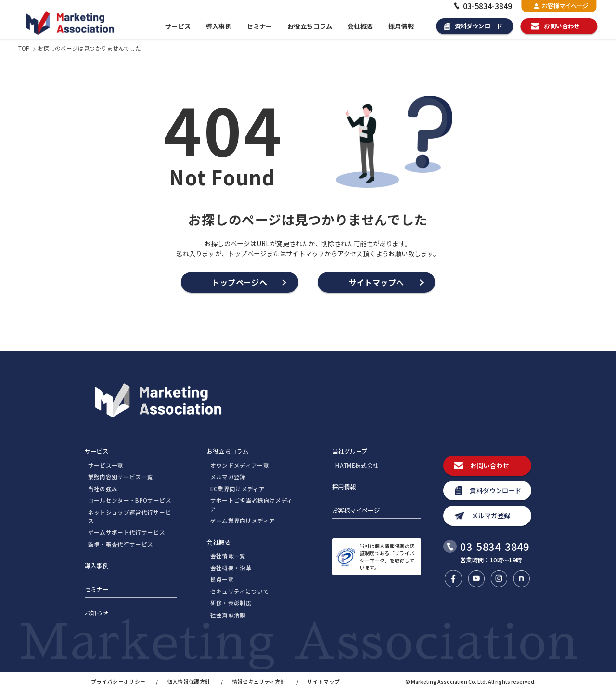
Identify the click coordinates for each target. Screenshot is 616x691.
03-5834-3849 (482, 6)
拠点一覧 (222, 579)
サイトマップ (323, 682)
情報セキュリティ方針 (259, 682)
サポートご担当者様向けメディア (252, 504)
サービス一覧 (106, 465)
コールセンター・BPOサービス (130, 500)
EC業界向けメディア (237, 489)
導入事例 (219, 26)
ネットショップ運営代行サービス (130, 516)
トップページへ (239, 282)
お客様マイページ (561, 6)
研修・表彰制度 (231, 603)
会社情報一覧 (228, 556)
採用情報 (401, 26)
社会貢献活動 (228, 615)
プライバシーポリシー (118, 682)
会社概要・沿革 (231, 568)
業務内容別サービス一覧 (121, 477)
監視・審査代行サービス (121, 544)
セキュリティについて (240, 591)
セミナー (259, 26)
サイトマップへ (377, 282)
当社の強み (103, 489)
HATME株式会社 (357, 465)
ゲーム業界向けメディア (243, 521)
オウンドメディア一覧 (240, 465)
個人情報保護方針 (189, 682)
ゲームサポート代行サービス (127, 532)
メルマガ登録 (228, 477)
